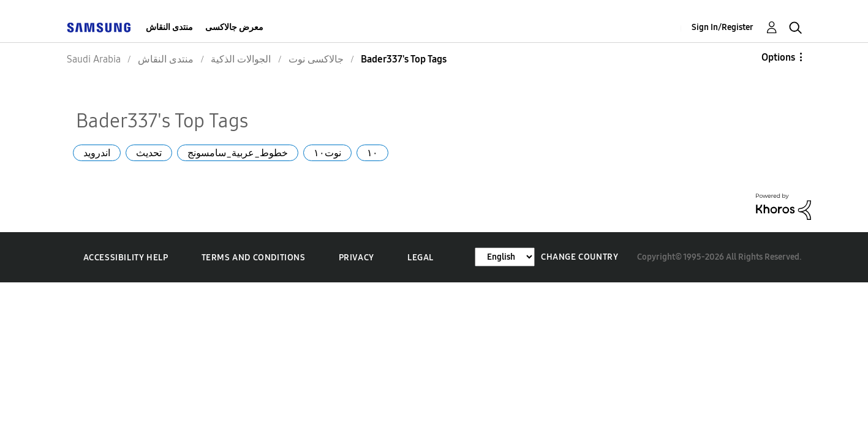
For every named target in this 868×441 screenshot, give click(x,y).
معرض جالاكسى (234, 27)
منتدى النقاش (169, 27)
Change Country (579, 257)
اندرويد (97, 153)
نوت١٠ (327, 153)
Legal (421, 258)
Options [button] (778, 57)
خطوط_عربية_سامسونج (238, 153)
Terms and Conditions (254, 258)
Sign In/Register (723, 27)
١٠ (372, 153)
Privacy (357, 258)
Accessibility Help (126, 258)
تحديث (149, 153)
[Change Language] (505, 257)
